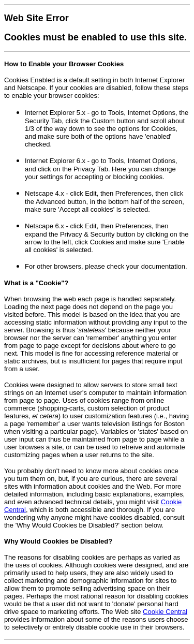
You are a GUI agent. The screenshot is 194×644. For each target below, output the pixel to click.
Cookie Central (165, 612)
